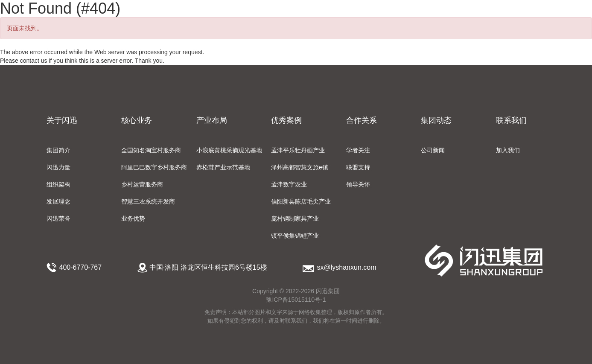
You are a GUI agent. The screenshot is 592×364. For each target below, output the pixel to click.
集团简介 (58, 150)
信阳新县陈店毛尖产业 (301, 201)
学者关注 (358, 150)
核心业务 (137, 120)
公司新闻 (433, 150)
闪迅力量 (58, 167)
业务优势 (133, 218)
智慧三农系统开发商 (148, 201)
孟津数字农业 (289, 184)
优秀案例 (286, 120)
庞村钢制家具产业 (295, 218)
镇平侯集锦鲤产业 (295, 236)
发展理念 (58, 201)
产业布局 (212, 120)
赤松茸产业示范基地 (223, 167)
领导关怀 (358, 184)
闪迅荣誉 (58, 218)
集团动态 (436, 120)
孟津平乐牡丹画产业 (298, 150)
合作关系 (362, 120)
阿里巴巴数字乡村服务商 (154, 167)
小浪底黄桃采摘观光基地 (229, 150)
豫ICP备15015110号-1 (296, 300)
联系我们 (511, 120)
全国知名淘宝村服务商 (151, 150)
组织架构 (58, 184)
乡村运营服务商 (142, 184)
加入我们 (508, 150)
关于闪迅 (62, 120)
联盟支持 (358, 167)
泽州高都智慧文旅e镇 (300, 167)
